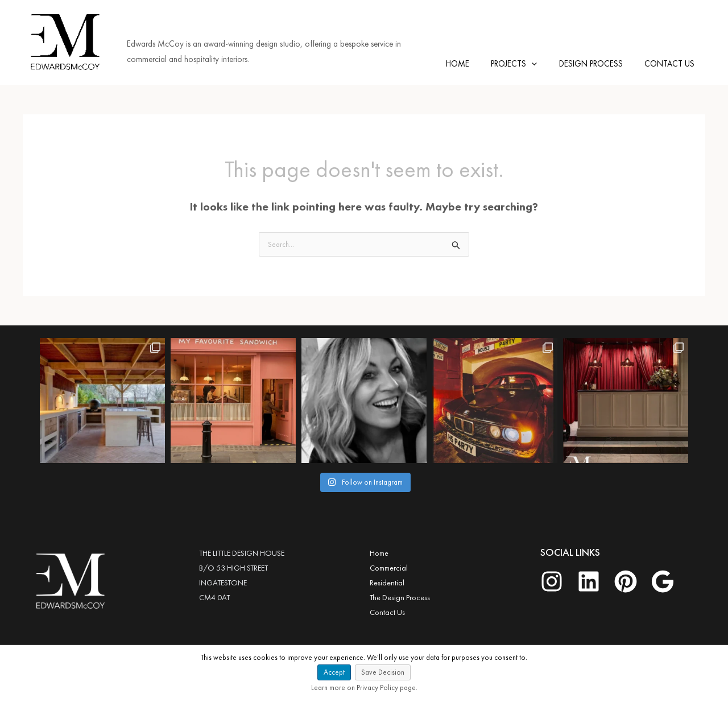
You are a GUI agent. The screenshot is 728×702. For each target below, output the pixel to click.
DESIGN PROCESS (598, 62)
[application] (543, 62)
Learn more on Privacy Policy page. (364, 687)
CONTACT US (672, 62)
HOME (474, 62)
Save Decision (383, 672)
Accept (334, 672)
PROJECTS (526, 62)
